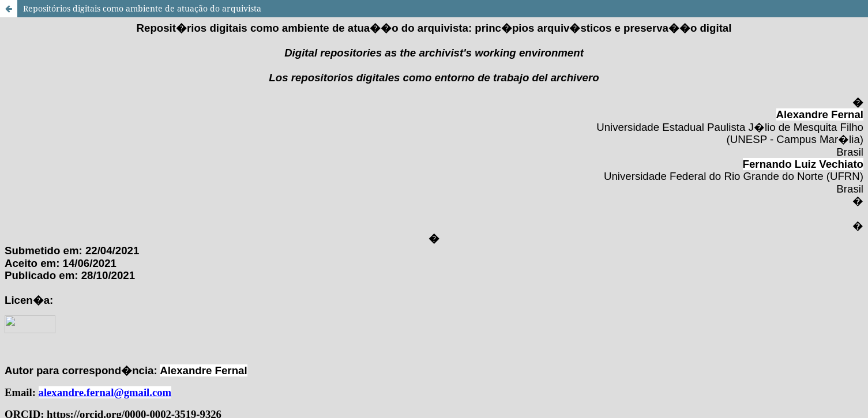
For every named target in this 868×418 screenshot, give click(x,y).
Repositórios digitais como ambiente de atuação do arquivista (142, 8)
